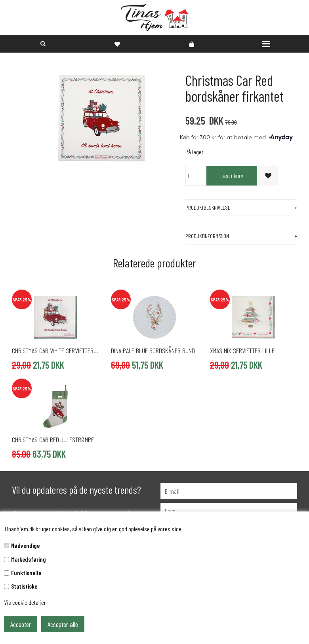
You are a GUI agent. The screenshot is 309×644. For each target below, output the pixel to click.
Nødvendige (25, 545)
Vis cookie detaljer (25, 602)
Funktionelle (26, 573)
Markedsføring (29, 559)
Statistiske (24, 586)
